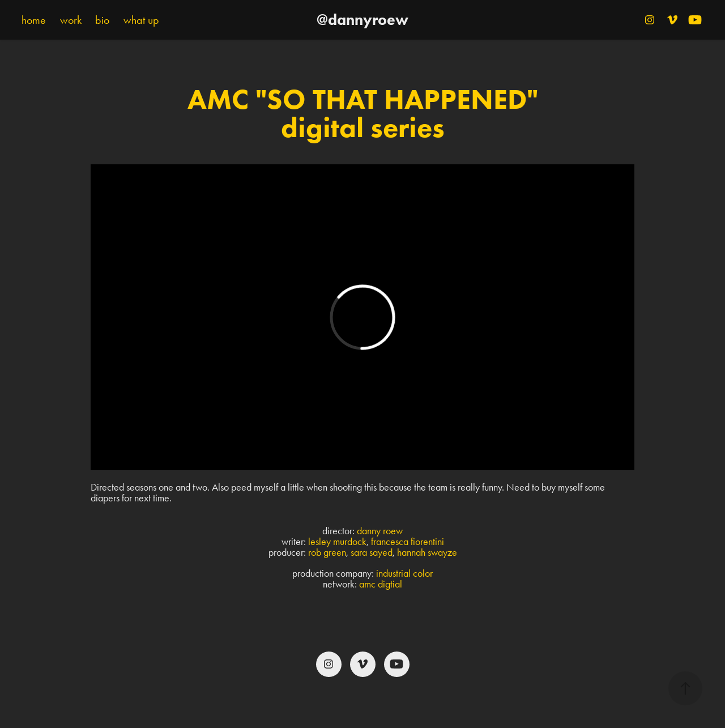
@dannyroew (362, 20)
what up (141, 20)
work (71, 20)
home (34, 20)
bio (102, 20)
